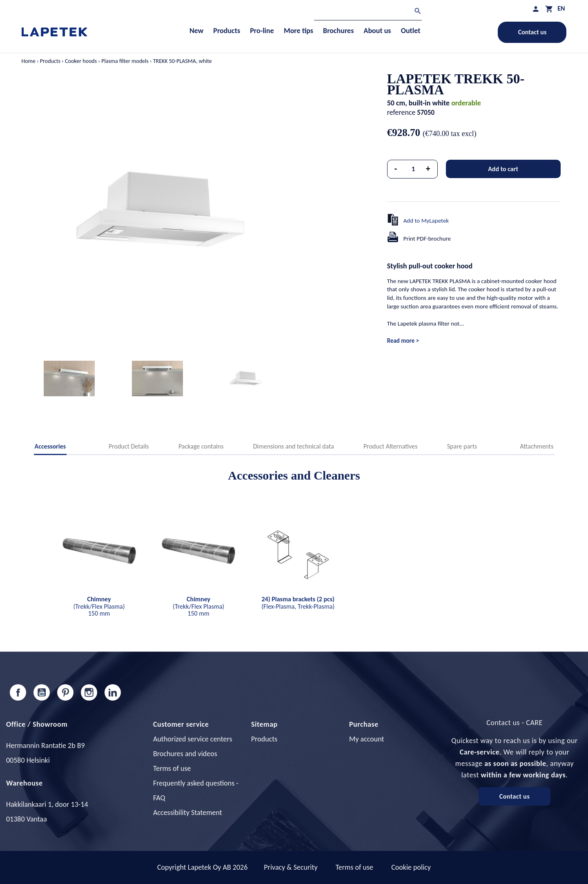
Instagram (89, 692)
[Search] (368, 12)
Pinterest (65, 692)
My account (367, 739)
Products (264, 739)
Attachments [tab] (537, 446)
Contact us (532, 32)
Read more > (403, 341)
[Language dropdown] (561, 8)
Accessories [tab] (50, 446)
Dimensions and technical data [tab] (294, 446)
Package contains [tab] (201, 446)
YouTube (42, 692)
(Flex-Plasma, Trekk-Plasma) (298, 603)
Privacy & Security (291, 867)
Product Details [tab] (129, 446)
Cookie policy (411, 867)
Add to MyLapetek (426, 221)
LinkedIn (113, 692)
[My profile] (536, 9)
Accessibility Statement (188, 813)
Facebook (18, 692)
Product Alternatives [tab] (390, 446)
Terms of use (172, 768)
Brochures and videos (185, 754)
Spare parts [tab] (462, 446)
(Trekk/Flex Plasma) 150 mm (99, 606)
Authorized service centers (193, 739)
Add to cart (503, 169)
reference (401, 112)
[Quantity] (413, 169)
